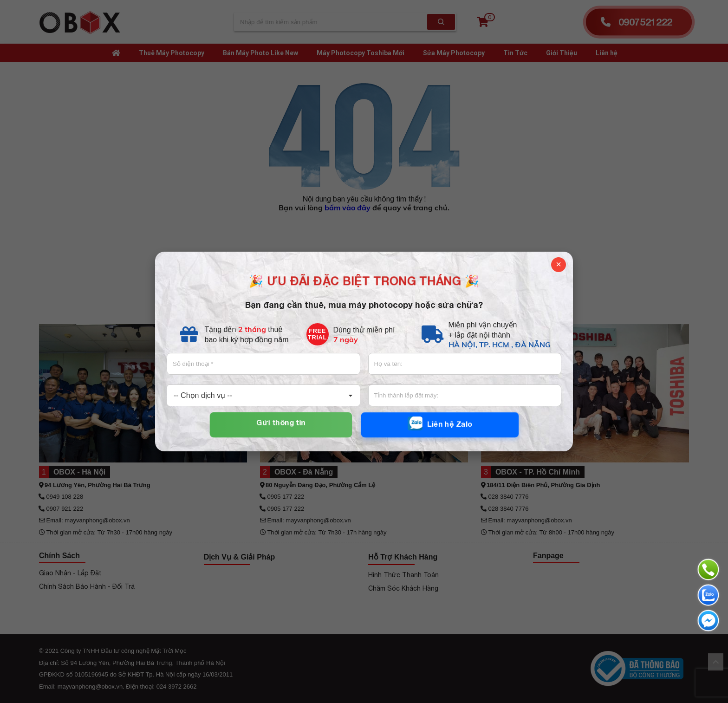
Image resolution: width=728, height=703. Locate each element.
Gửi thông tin (281, 423)
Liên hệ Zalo (440, 424)
